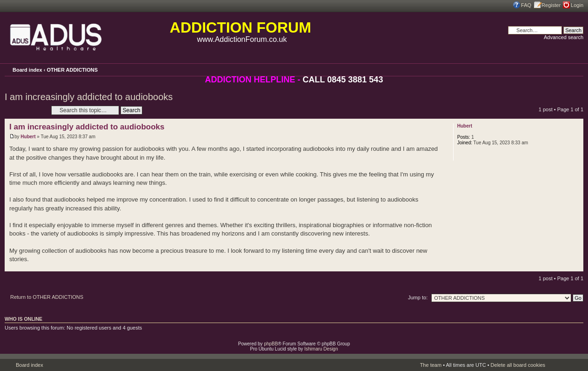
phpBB (271, 344)
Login (577, 5)
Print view (564, 69)
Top (576, 266)
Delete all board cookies (518, 365)
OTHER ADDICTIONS (72, 70)
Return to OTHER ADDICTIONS (47, 297)
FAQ (526, 5)
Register (551, 5)
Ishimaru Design (321, 349)
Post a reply (26, 110)
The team (431, 365)
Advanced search (564, 37)
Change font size (576, 69)
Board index (27, 70)
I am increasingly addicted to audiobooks (89, 97)
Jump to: (418, 297)
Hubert (28, 137)
